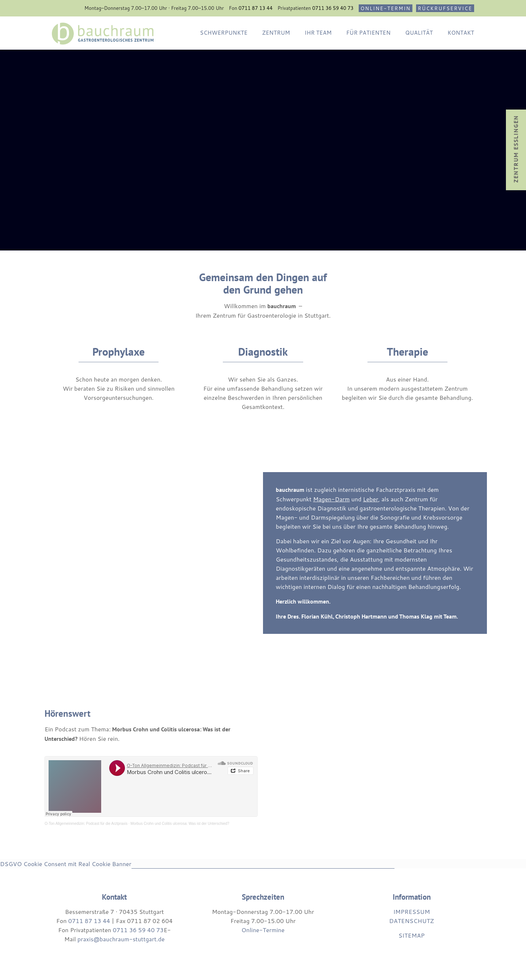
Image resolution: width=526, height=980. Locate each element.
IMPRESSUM (411, 912)
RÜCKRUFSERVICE (445, 8)
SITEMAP (412, 935)
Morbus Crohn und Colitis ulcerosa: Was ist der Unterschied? (180, 824)
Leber (371, 499)
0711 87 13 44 (256, 8)
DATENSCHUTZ (411, 921)
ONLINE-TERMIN (386, 8)
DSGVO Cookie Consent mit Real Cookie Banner (66, 864)
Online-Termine (263, 930)
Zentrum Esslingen (516, 149)
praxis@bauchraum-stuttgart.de (121, 939)
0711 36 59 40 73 (333, 8)
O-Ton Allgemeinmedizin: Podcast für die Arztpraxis (86, 824)
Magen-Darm (331, 499)
